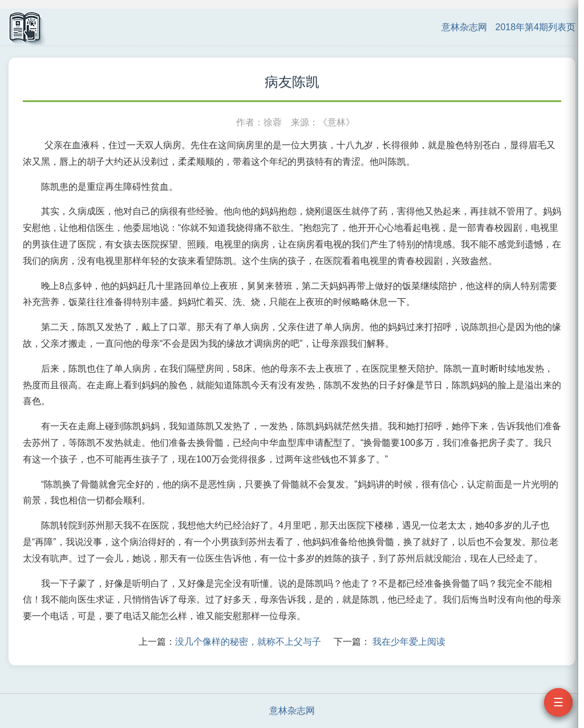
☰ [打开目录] (558, 702)
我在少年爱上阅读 (409, 642)
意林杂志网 (464, 27)
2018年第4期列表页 (536, 27)
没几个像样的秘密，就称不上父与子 (248, 642)
